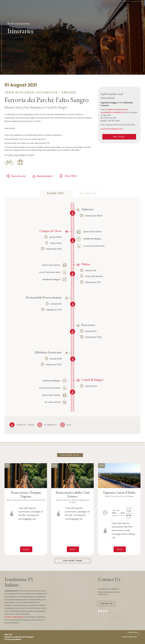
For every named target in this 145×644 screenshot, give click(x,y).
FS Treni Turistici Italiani (14, 617)
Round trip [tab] (55, 193)
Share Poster (68, 176)
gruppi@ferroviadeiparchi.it (113, 112)
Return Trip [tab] (88, 194)
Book (26, 549)
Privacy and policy (13, 639)
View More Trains (73, 561)
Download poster (43, 176)
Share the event (16, 176)
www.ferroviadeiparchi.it (112, 129)
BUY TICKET (119, 137)
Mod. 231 (8, 635)
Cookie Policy (133, 632)
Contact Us (106, 604)
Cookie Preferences (129, 637)
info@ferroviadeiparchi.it (117, 109)
